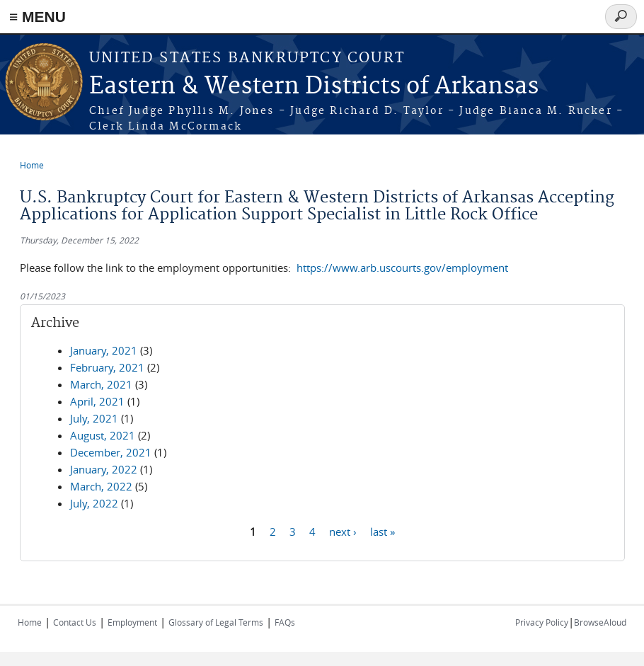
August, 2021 (103, 435)
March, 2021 (101, 384)
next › (343, 531)
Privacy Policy (542, 622)
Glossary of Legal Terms (216, 622)
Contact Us (75, 622)
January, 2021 (104, 350)
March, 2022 (101, 486)
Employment (132, 622)
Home (32, 165)
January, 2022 (104, 469)
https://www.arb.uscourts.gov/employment (402, 268)
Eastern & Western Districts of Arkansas (314, 87)
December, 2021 (111, 452)
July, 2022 (94, 503)
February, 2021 (107, 367)
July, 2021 (94, 418)
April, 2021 (97, 401)
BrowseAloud (600, 622)
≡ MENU (38, 17)
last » (383, 531)
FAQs (285, 622)
